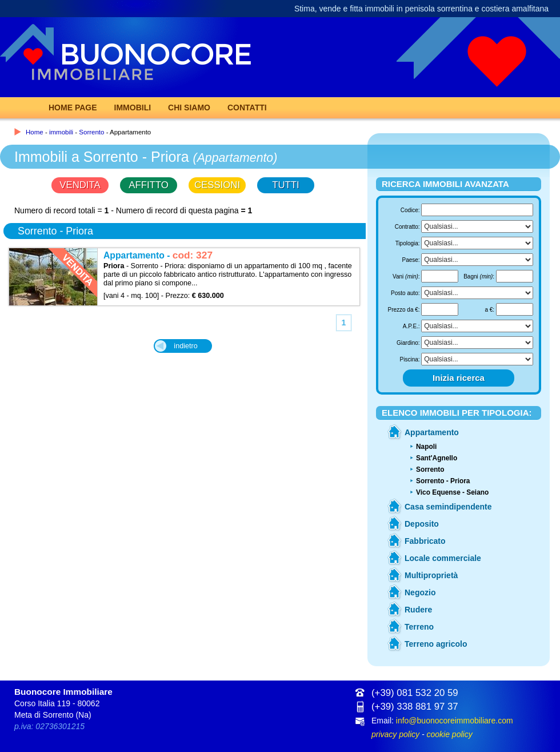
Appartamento (432, 432)
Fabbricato (425, 541)
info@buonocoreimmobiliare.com (455, 721)
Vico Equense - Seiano (452, 492)
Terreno (419, 627)
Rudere (418, 610)
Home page (73, 108)
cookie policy (449, 734)
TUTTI (286, 185)
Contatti (247, 108)
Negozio (420, 592)
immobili (61, 132)
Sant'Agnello (437, 458)
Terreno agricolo (436, 644)
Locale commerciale (443, 558)
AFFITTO (149, 185)
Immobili (133, 108)
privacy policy (395, 734)
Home (35, 132)
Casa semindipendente (448, 507)
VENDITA (80, 185)
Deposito (422, 524)
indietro (185, 346)
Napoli (426, 447)
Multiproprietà (431, 575)
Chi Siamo (189, 108)
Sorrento (91, 132)
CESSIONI (217, 185)
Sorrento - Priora (443, 481)
